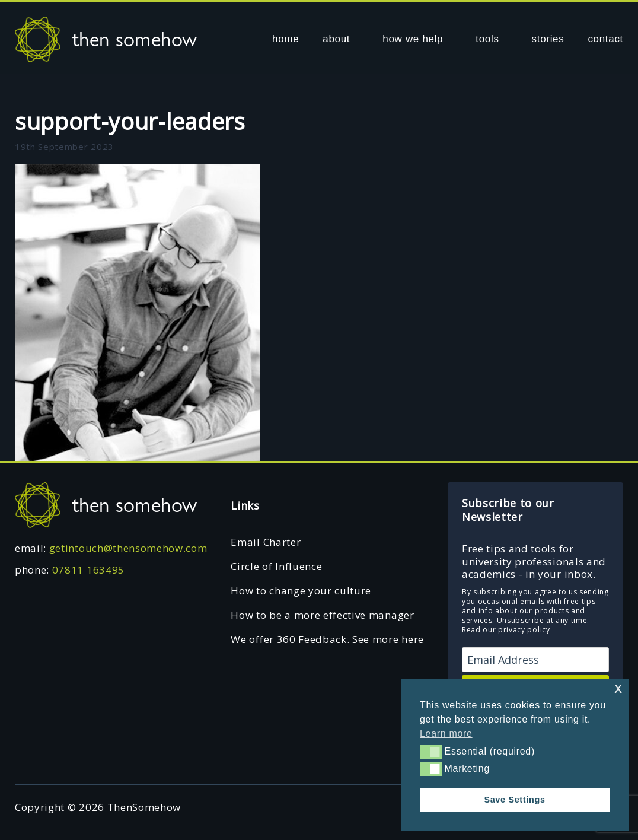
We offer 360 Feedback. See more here (327, 639)
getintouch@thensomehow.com (128, 548)
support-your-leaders (130, 121)
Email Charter (266, 542)
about (336, 39)
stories (548, 39)
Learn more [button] (446, 734)
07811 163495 (88, 570)
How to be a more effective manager (322, 615)
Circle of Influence (276, 566)
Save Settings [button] (514, 800)
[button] (431, 752)
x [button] (618, 688)
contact (605, 39)
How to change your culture (301, 591)
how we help (413, 39)
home (285, 39)
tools (487, 39)
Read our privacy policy (506, 630)
